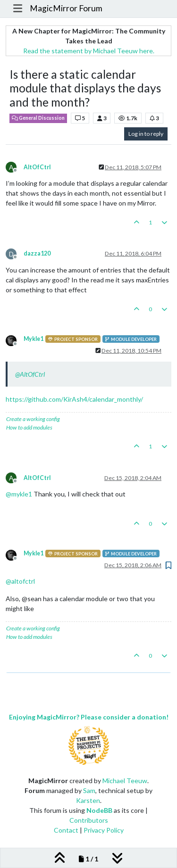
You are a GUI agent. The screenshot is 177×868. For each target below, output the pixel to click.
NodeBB (99, 810)
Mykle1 (34, 339)
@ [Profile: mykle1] (19, 494)
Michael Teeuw (125, 781)
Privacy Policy (104, 830)
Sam (89, 790)
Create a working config (33, 419)
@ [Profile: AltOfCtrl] (30, 374)
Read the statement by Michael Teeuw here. (89, 51)
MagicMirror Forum (66, 8)
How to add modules (29, 427)
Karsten (88, 800)
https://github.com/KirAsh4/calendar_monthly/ (74, 399)
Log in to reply (146, 134)
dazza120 (37, 253)
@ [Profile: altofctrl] (20, 581)
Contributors (89, 820)
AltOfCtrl (37, 167)
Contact (66, 830)
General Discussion (38, 118)
